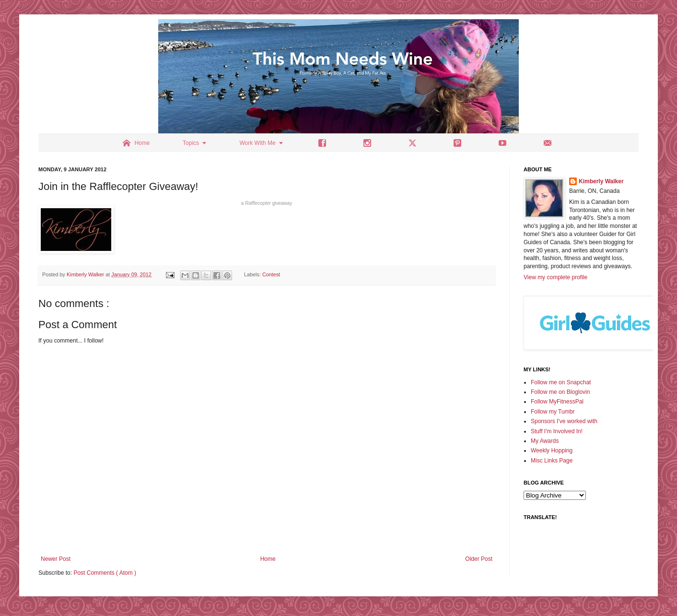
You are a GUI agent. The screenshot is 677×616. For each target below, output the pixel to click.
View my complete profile (555, 277)
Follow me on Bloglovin (560, 392)
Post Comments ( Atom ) (105, 573)
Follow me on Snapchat (561, 382)
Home (268, 559)
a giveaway (267, 203)
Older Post (479, 559)
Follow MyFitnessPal (557, 402)
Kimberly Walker (601, 181)
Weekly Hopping (552, 450)
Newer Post (56, 559)
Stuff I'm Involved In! (557, 431)
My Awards (545, 441)
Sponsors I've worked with (564, 421)
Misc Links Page (552, 461)
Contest (271, 274)
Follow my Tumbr (553, 412)
